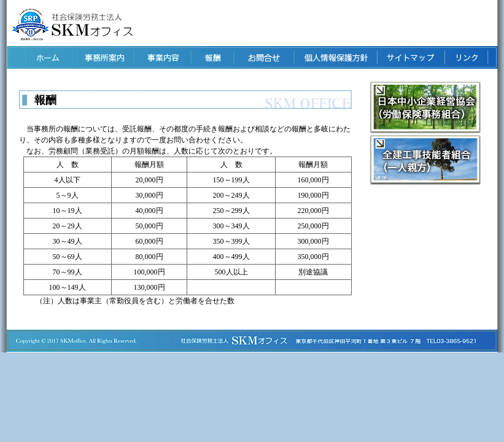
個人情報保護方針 (335, 57)
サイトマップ (410, 57)
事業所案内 (100, 57)
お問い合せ (263, 57)
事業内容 (161, 57)
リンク (465, 57)
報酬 (212, 57)
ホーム (38, 57)
